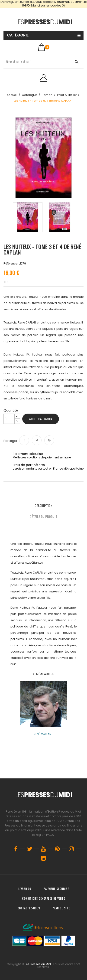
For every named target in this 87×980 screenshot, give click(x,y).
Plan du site (61, 908)
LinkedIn (44, 858)
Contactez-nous (29, 908)
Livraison (25, 889)
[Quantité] (9, 419)
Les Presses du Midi (38, 964)
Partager (24, 440)
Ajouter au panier (41, 419)
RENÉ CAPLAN (42, 734)
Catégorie (18, 35)
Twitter (30, 849)
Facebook (16, 849)
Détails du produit (43, 516)
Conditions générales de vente (43, 898)
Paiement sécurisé (56, 889)
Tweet (37, 440)
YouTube (44, 849)
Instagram (71, 849)
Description (43, 505)
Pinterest (49, 440)
